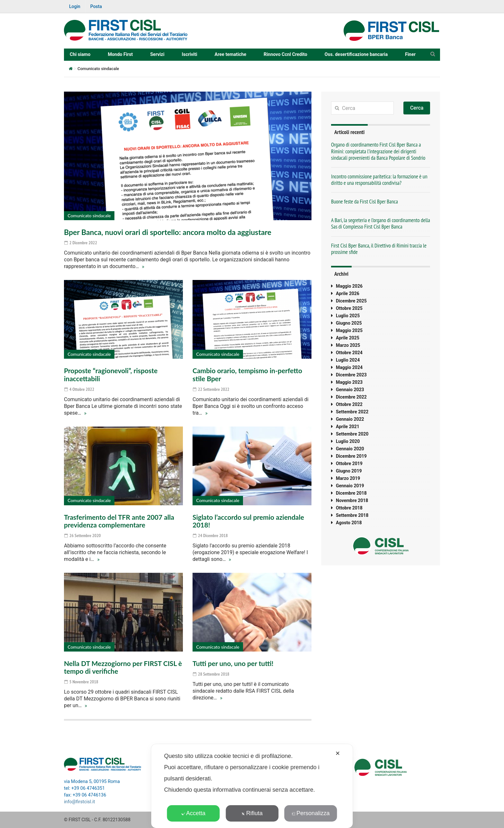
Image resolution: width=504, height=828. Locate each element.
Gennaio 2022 (350, 419)
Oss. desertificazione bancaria (356, 54)
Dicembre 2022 (351, 397)
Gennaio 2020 (350, 449)
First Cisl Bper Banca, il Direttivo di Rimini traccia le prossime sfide (379, 249)
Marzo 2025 (348, 345)
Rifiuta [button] (252, 813)
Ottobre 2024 (349, 353)
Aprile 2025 (348, 338)
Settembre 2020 (352, 434)
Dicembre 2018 (351, 493)
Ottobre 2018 (349, 508)
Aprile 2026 (348, 293)
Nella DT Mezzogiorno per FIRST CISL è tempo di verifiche (123, 667)
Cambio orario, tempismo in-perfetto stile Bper (247, 374)
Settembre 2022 (352, 412)
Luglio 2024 (348, 360)
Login (75, 6)
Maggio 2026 (349, 286)
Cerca (417, 108)
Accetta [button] (193, 813)
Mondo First (120, 54)
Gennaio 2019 (350, 486)
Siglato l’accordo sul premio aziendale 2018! (248, 521)
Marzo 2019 (348, 478)
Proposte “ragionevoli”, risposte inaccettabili (111, 374)
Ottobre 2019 (349, 464)
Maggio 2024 (349, 367)
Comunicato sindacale (89, 216)
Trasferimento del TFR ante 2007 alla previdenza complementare (119, 521)
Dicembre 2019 (351, 456)
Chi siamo (80, 54)
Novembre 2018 (352, 500)
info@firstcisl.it (80, 802)
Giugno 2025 (349, 323)
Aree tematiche (231, 54)
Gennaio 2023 (350, 390)
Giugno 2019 (349, 471)
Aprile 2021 (348, 427)
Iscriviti (190, 54)
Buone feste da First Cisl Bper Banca (364, 202)
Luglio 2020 (348, 441)
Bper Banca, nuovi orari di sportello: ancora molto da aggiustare (168, 232)
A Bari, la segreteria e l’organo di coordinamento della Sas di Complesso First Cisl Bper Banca (381, 223)
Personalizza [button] (310, 813)
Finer (410, 54)
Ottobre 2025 (349, 308)
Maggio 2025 (349, 330)
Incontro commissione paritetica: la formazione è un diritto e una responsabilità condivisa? (379, 180)
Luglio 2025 (348, 316)
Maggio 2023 (349, 382)
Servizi (157, 54)
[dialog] (252, 786)
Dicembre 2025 (351, 301)
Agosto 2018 (349, 523)
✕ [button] (338, 753)
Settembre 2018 (352, 515)
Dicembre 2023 (351, 375)
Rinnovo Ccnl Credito (285, 54)
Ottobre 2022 (349, 404)
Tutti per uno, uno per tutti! (233, 663)
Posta (96, 6)
